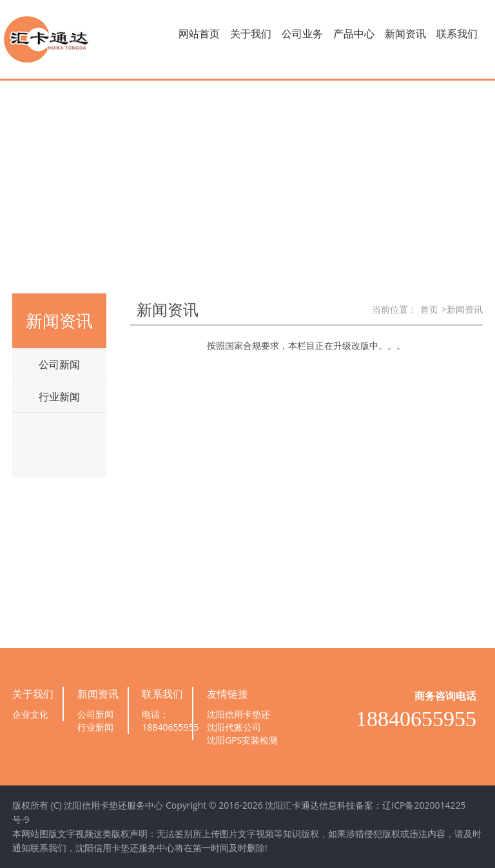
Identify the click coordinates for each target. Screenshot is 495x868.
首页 (429, 309)
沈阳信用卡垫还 (238, 714)
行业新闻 (59, 397)
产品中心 (354, 34)
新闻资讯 (405, 34)
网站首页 (199, 34)
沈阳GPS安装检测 (242, 740)
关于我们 (251, 34)
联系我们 (457, 34)
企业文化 (30, 714)
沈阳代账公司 (234, 727)
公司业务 (302, 34)
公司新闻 (59, 364)
